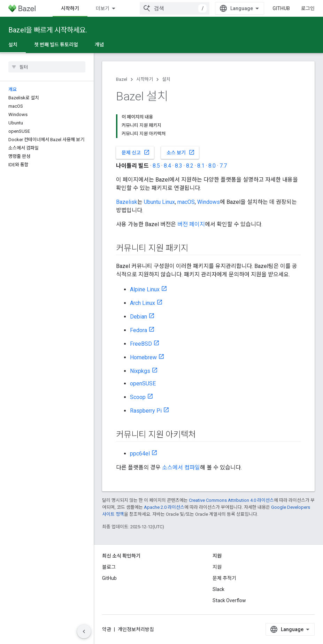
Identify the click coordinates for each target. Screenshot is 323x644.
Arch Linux (143, 303)
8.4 (167, 166)
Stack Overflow (229, 600)
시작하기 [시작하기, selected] (70, 8)
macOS (186, 202)
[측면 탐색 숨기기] (84, 631)
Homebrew (143, 357)
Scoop (138, 397)
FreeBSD (141, 344)
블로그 (109, 567)
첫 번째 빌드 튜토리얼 (56, 45)
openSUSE (143, 384)
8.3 (179, 166)
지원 (217, 567)
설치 (166, 79)
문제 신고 (136, 152)
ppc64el (140, 454)
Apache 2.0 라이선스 (164, 507)
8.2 (190, 166)
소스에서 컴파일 (181, 467)
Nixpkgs (140, 371)
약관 (107, 629)
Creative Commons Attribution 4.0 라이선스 (231, 500)
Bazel (122, 79)
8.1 (201, 166)
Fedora (139, 330)
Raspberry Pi (146, 411)
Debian (139, 317)
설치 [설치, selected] (13, 45)
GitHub (281, 8)
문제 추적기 (224, 578)
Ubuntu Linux (159, 202)
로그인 (308, 8)
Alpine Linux (145, 289)
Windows (209, 202)
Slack (218, 589)
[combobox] (175, 8)
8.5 (156, 166)
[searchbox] (47, 67)
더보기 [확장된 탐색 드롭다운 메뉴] (103, 8)
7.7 (223, 166)
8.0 (212, 166)
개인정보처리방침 (136, 629)
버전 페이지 (191, 224)
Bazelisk (127, 202)
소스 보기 (181, 152)
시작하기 (145, 79)
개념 (99, 45)
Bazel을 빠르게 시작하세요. (48, 30)
